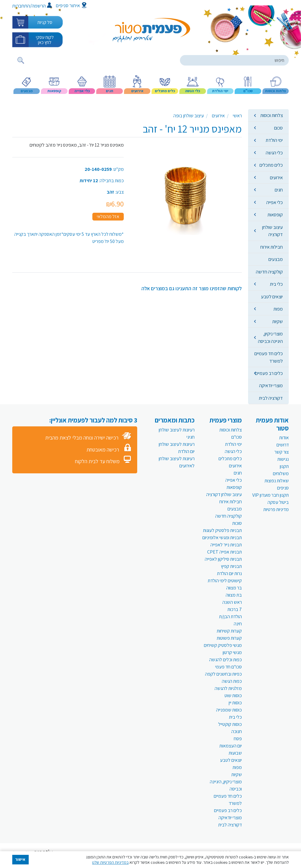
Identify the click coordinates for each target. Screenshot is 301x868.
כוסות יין (235, 703)
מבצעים (276, 259)
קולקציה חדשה (269, 272)
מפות (278, 309)
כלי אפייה (275, 202)
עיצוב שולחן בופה (189, 116)
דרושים (283, 445)
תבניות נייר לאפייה (226, 545)
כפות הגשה (232, 681)
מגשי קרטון (232, 652)
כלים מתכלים (271, 165)
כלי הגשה (274, 153)
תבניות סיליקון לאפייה (223, 559)
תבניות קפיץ (231, 566)
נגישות (283, 459)
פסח (238, 739)
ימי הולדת (274, 140)
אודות (284, 438)
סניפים (283, 488)
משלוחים (281, 473)
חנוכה (237, 731)
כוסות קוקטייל (230, 724)
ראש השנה (232, 602)
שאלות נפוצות (277, 481)
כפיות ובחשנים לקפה (223, 674)
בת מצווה (234, 595)
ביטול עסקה (278, 502)
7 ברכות (235, 609)
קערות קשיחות (229, 631)
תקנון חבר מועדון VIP (271, 495)
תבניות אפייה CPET (224, 552)
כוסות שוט (233, 696)
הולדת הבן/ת (230, 617)
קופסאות (275, 215)
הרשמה (42, 6)
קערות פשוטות (229, 638)
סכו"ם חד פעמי (229, 667)
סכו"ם (237, 437)
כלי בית (276, 284)
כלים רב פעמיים (269, 373)
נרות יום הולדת (229, 573)
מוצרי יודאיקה (271, 385)
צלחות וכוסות (272, 115)
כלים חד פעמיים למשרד (269, 357)
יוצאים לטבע (272, 297)
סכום (278, 128)
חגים (279, 190)
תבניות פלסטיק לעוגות (222, 530)
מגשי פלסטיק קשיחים (223, 645)
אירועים (276, 177)
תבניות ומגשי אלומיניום (222, 538)
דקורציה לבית (271, 398)
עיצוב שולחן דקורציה (272, 231)
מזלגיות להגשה (228, 688)
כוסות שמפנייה (229, 710)
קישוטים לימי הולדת (225, 581)
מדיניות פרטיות (276, 509)
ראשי (237, 116)
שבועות (235, 753)
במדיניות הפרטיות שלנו (110, 862)
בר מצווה (234, 588)
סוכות (237, 523)
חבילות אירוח (272, 247)
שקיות (278, 321)
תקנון (284, 466)
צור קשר (282, 452)
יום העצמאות (231, 746)
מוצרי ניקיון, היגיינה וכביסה (270, 337)
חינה (238, 624)
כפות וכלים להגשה (226, 660)
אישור (20, 859)
